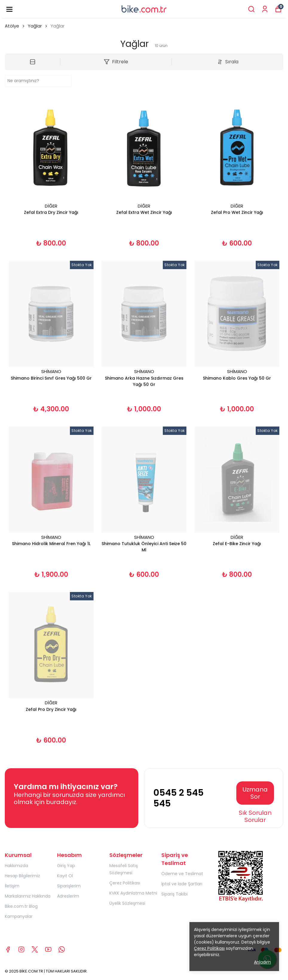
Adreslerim (68, 896)
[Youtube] (48, 949)
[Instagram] (21, 949)
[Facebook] (8, 949)
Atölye (15, 26)
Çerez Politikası (125, 883)
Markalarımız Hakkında (28, 896)
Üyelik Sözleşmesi (127, 903)
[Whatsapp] (62, 949)
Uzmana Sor (255, 793)
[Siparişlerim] (265, 9)
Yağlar (35, 26)
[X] (35, 949)
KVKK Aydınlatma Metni (133, 893)
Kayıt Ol (65, 876)
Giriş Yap (66, 866)
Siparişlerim (69, 886)
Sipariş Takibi (174, 894)
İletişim (12, 886)
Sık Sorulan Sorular (255, 816)
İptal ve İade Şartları (182, 884)
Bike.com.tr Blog (21, 906)
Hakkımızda (16, 866)
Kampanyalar (19, 916)
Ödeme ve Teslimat (182, 874)
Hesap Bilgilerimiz (22, 876)
